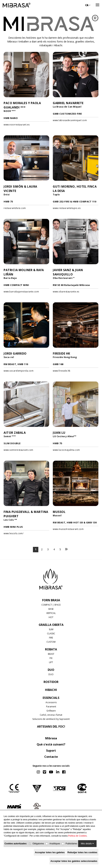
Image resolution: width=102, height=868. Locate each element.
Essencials (51, 698)
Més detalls (87, 844)
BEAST (51, 654)
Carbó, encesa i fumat (51, 715)
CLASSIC (51, 634)
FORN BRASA (51, 600)
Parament (51, 707)
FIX (51, 658)
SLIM (51, 629)
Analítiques (55, 844)
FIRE (51, 638)
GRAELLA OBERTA (51, 625)
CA (88, 5)
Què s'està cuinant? (51, 744)
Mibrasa (51, 738)
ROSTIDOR (51, 682)
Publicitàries (71, 844)
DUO (51, 670)
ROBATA (51, 649)
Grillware (51, 711)
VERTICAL (51, 613)
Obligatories (38, 844)
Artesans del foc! (51, 726)
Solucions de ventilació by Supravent (51, 719)
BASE (51, 609)
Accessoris (51, 702)
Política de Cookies (77, 836)
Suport (51, 751)
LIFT (51, 662)
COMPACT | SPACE (51, 605)
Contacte (51, 757)
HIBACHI (51, 690)
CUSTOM (51, 642)
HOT (51, 617)
